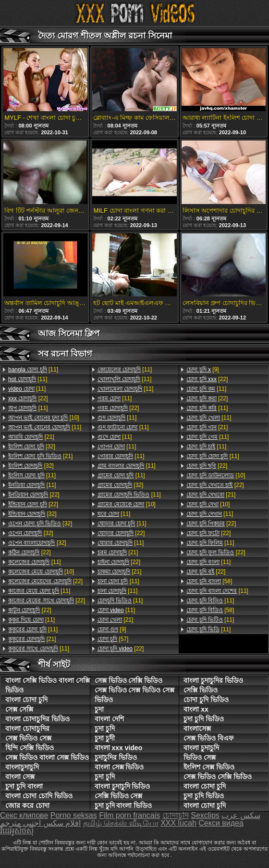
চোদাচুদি (176, 815)
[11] (33, 370)
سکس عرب (241, 815)
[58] (209, 581)
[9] (112, 629)
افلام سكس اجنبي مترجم (40, 823)
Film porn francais (129, 815)
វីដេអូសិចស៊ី (17, 831)
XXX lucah (178, 823)
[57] (113, 639)
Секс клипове (24, 815)
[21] (31, 437)
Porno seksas (74, 815)
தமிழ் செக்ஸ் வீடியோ (121, 823)
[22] (28, 398)
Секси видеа (221, 823)
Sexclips (205, 815)
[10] (44, 418)
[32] (32, 447)
